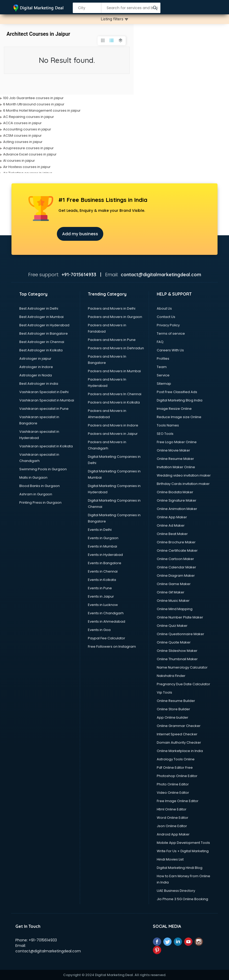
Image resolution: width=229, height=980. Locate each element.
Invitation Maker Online (176, 467)
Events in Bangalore (105, 563)
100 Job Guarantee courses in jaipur (33, 98)
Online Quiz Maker (172, 626)
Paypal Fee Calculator (107, 638)
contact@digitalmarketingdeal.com (48, 951)
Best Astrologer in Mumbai (41, 317)
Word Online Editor (173, 818)
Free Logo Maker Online (177, 442)
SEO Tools (165, 434)
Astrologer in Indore (36, 367)
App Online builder (173, 717)
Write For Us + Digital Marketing (183, 851)
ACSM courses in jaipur (22, 136)
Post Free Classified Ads (177, 392)
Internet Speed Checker (177, 734)
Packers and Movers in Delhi (112, 308)
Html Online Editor (172, 809)
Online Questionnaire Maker (180, 634)
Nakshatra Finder (171, 676)
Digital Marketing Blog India (180, 400)
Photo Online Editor (173, 784)
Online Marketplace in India (180, 751)
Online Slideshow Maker (177, 651)
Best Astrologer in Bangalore (44, 333)
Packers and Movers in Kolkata (114, 402)
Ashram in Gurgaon (36, 494)
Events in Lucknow (103, 605)
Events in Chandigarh (106, 613)
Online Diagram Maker (176, 576)
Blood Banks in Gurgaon (40, 486)
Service (163, 375)
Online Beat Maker (172, 534)
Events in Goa (99, 630)
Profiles (163, 359)
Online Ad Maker (171, 525)
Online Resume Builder (176, 701)
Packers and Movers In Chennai (115, 394)
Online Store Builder (173, 709)
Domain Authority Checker (179, 742)
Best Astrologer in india (39, 384)
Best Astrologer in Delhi (39, 308)
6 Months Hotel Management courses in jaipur (42, 110)
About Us (164, 308)
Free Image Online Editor (178, 801)
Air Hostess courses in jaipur (27, 167)
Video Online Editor (173, 793)
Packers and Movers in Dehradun (116, 348)
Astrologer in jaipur (35, 359)
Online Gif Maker (171, 592)
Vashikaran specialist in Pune (44, 409)
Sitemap (164, 384)
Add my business (80, 234)
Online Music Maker (173, 601)
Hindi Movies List (170, 859)
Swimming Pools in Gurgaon (43, 469)
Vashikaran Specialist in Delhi (44, 392)
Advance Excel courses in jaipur (30, 154)
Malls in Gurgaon (33, 477)
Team (162, 367)
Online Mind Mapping (175, 609)
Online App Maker (172, 517)
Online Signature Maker (177, 500)
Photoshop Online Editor (177, 776)
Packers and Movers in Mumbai (114, 371)
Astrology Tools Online (176, 759)
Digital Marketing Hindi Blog (180, 868)
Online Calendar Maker (176, 567)
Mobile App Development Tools (183, 843)
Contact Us (166, 317)
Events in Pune (100, 588)
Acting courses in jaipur (23, 142)
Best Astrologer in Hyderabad (44, 325)
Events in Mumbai (103, 546)
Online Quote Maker (174, 642)
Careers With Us (170, 350)
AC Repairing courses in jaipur (29, 117)
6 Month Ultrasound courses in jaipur (34, 104)
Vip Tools (164, 692)
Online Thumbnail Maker (177, 659)
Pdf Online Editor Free (175, 768)
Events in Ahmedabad (107, 621)
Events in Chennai (103, 571)
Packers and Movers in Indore (113, 425)
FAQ (160, 342)
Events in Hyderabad (105, 555)
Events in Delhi (100, 530)
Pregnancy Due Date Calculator (183, 684)
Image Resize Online (174, 409)
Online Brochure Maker (176, 542)
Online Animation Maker (177, 509)
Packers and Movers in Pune (112, 340)
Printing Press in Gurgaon (40, 503)
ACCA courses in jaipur (22, 123)
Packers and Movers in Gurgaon (115, 317)
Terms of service (171, 333)
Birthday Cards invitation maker (183, 484)
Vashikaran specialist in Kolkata (46, 446)
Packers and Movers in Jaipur (113, 434)
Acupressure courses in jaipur (28, 148)
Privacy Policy (168, 325)
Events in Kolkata (102, 580)
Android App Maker (173, 834)
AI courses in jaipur (19, 161)
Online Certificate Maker (177, 551)
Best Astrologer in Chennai (42, 342)
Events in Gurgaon (103, 538)
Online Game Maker (174, 584)
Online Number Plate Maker (180, 617)
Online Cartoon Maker (175, 559)
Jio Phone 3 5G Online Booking (182, 899)
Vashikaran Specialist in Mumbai (47, 400)
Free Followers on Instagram (112, 647)
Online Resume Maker (175, 459)
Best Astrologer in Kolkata (41, 350)
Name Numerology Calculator (182, 667)
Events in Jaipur (101, 596)
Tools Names (168, 425)
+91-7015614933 (43, 940)
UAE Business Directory (176, 891)
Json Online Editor (172, 826)
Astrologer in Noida (36, 375)
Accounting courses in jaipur (27, 129)
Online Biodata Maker (175, 492)
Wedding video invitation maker (184, 475)
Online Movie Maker (173, 450)
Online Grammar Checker (179, 726)
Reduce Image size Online (179, 417)
